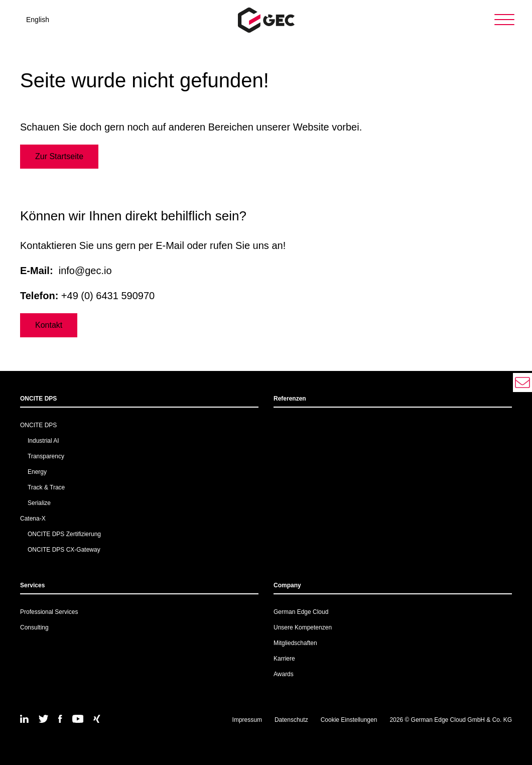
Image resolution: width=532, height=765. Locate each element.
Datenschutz (291, 720)
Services (32, 585)
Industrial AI (43, 441)
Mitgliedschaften (295, 643)
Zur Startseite (59, 156)
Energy (37, 472)
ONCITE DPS (38, 399)
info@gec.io (85, 271)
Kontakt (49, 325)
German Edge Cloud (301, 612)
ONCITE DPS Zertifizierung (64, 534)
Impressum (247, 720)
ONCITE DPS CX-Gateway (64, 550)
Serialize (39, 503)
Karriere (284, 659)
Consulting (34, 627)
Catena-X (33, 519)
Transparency (46, 456)
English (38, 20)
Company (287, 585)
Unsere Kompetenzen (303, 627)
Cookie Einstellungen (349, 720)
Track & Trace (46, 487)
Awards (284, 674)
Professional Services (49, 612)
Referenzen (290, 399)
